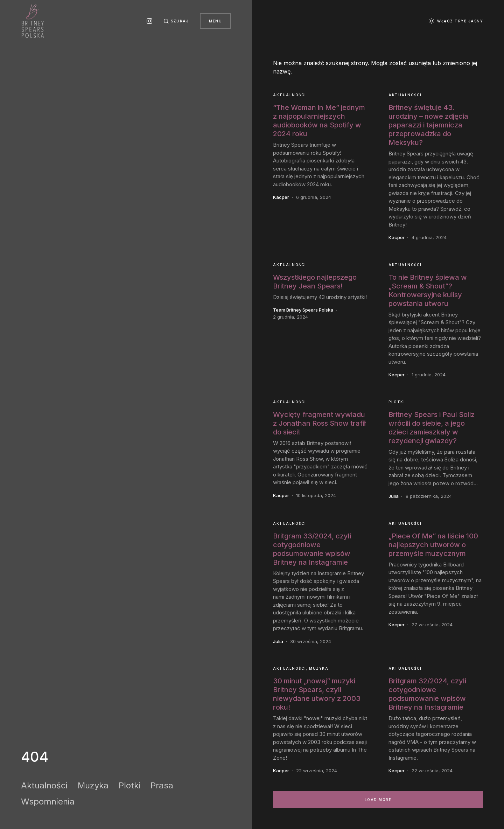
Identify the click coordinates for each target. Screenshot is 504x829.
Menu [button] (215, 21)
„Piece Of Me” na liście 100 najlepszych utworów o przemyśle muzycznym (433, 545)
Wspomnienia (48, 802)
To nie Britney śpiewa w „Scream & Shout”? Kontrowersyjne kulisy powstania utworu (428, 290)
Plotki (129, 785)
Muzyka (93, 785)
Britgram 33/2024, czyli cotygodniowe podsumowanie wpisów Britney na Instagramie (312, 549)
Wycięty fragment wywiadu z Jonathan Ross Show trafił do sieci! (319, 423)
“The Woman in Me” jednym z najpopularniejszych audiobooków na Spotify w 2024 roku (319, 121)
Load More (378, 800)
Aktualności (44, 785)
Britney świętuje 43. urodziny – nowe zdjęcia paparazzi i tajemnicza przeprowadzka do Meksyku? (428, 125)
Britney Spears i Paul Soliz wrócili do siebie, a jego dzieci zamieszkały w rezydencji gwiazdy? (432, 428)
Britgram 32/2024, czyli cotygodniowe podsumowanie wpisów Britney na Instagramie (427, 694)
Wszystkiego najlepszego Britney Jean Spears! (315, 282)
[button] (176, 21)
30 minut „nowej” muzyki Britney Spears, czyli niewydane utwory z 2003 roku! (317, 694)
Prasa (162, 785)
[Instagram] (149, 21)
